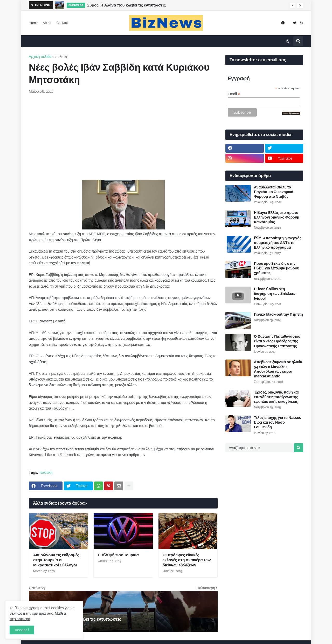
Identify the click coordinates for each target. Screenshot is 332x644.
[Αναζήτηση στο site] (259, 448)
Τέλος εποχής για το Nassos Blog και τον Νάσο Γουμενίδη (277, 422)
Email (234, 94)
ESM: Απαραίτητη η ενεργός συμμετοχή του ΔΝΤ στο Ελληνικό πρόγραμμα (278, 243)
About (47, 23)
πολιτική (62, 57)
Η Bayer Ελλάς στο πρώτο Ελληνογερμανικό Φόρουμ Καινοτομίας (277, 217)
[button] (293, 5)
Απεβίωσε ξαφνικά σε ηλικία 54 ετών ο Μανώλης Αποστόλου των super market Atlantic (278, 369)
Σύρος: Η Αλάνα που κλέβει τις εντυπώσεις (126, 5)
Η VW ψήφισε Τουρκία (118, 555)
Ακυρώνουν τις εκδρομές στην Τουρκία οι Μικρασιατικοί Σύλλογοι (56, 560)
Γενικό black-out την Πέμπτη (278, 314)
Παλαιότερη (206, 588)
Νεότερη (38, 588)
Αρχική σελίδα (40, 57)
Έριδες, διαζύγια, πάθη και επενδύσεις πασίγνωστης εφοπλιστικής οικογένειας (276, 397)
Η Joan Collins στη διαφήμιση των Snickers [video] (275, 294)
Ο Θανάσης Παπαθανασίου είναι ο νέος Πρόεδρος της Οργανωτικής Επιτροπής (277, 341)
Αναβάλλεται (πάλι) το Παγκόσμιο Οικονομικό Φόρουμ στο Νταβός (274, 192)
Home (33, 23)
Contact (62, 23)
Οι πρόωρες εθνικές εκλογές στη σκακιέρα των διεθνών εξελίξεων (187, 560)
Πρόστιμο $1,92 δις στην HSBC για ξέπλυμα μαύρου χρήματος (277, 268)
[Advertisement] (123, 137)
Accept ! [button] (22, 630)
